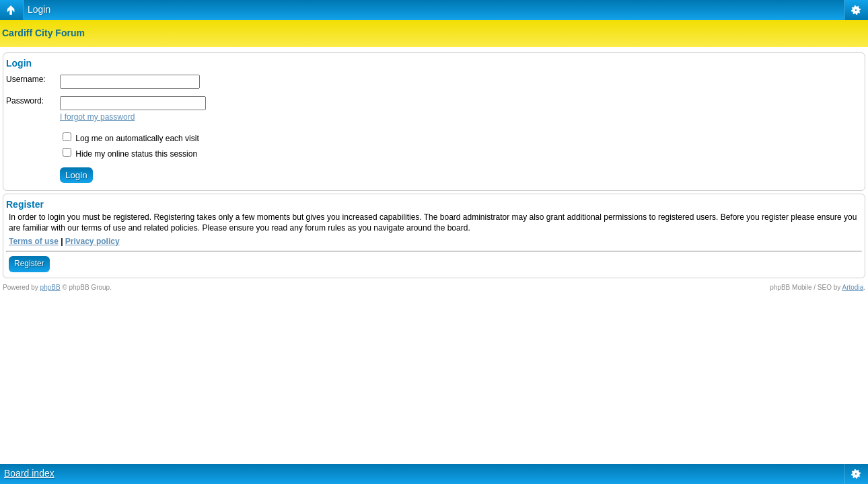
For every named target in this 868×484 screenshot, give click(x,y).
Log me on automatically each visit (131, 138)
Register (29, 264)
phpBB (50, 287)
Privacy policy (93, 241)
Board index (29, 473)
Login (39, 9)
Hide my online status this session (130, 154)
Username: (26, 79)
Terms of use (34, 241)
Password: (25, 101)
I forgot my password (97, 117)
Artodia (853, 287)
